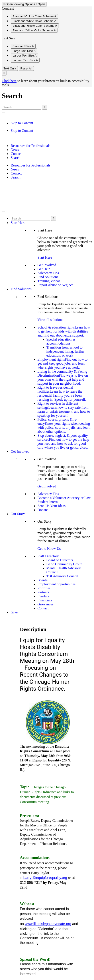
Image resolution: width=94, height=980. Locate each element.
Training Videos (49, 281)
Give (14, 612)
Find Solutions (48, 277)
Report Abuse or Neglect (55, 285)
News (15, 150)
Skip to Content (22, 123)
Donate (43, 510)
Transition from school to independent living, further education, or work (65, 351)
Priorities (44, 588)
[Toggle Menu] (4, 212)
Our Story (18, 514)
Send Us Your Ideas (51, 506)
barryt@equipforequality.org (45, 878)
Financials (45, 600)
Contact (16, 154)
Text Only (10, 68)
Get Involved (47, 265)
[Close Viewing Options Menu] (4, 73)
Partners (43, 592)
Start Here (18, 223)
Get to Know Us (49, 549)
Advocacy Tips (48, 273)
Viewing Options (24, 4)
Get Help (44, 269)
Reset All (26, 68)
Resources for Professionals (31, 146)
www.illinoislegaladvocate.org (48, 924)
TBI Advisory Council (62, 576)
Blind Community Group (64, 564)
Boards (42, 580)
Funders (43, 596)
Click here (9, 81)
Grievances (45, 604)
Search (16, 158)
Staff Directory (48, 556)
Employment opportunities (56, 584)
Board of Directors (60, 560)
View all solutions (50, 320)
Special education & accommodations (61, 341)
